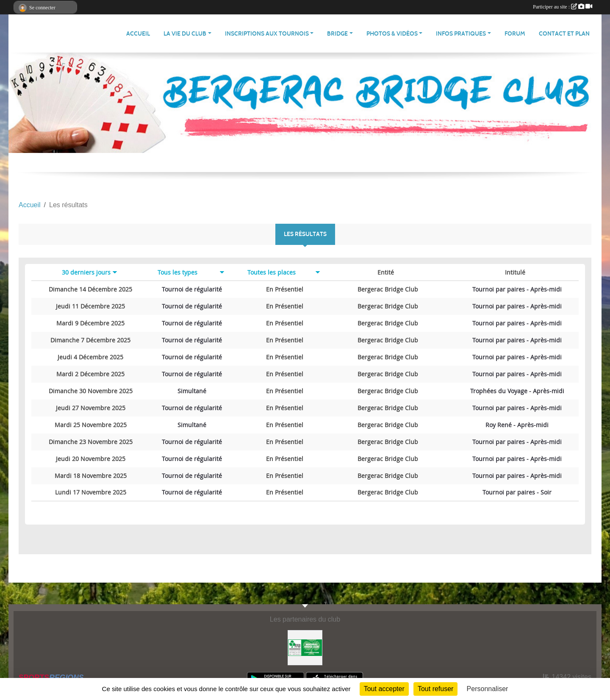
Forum (515, 34)
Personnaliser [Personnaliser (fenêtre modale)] (488, 689)
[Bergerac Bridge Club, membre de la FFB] (305, 647)
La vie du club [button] (185, 34)
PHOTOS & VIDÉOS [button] (392, 34)
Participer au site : (563, 7)
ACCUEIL (138, 34)
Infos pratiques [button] (461, 34)
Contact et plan (564, 34)
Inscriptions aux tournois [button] (267, 34)
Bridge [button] (337, 34)
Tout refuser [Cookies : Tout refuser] (435, 689)
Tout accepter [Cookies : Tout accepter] (384, 689)
